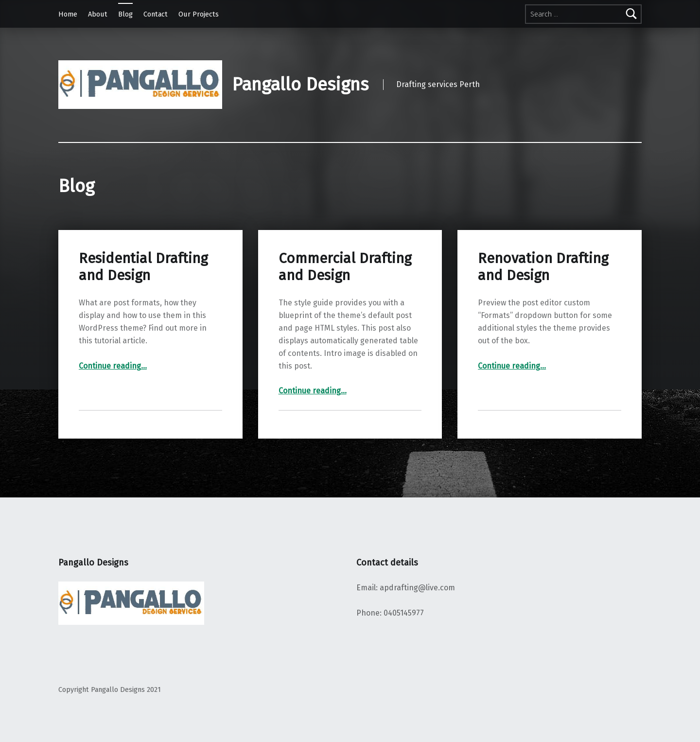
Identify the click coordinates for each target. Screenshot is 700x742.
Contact (156, 14)
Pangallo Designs (300, 85)
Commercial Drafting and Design (345, 267)
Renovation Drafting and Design (543, 267)
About (98, 14)
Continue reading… (113, 366)
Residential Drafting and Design (143, 267)
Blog (125, 14)
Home (68, 14)
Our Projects (199, 14)
